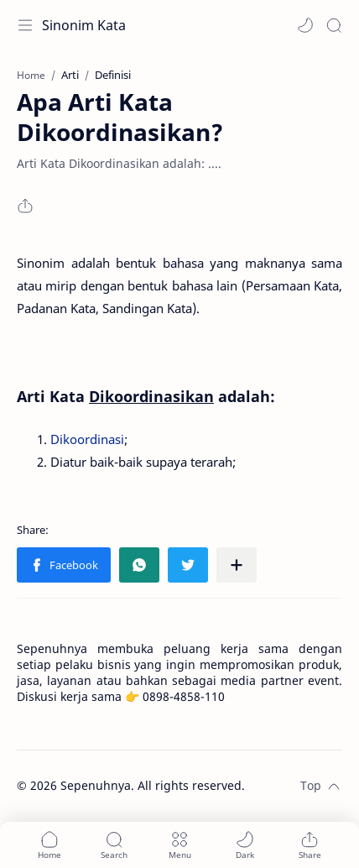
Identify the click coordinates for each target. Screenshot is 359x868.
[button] (305, 25)
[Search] (334, 25)
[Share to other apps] (237, 565)
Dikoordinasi (87, 439)
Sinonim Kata (84, 25)
